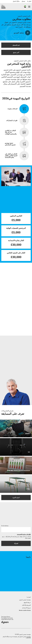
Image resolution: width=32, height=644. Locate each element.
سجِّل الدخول (16, 1)
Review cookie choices (25, 610)
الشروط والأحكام (26, 605)
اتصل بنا (29, 1)
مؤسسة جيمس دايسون (25, 600)
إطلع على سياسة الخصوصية (24, 534)
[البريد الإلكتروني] (16, 530)
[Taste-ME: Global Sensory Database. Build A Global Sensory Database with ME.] (16, 465)
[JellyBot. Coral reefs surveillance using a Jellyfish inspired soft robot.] (16, 428)
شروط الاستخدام (26, 608)
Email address (5, 526)
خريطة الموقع (27, 602)
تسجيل (23, 1)
